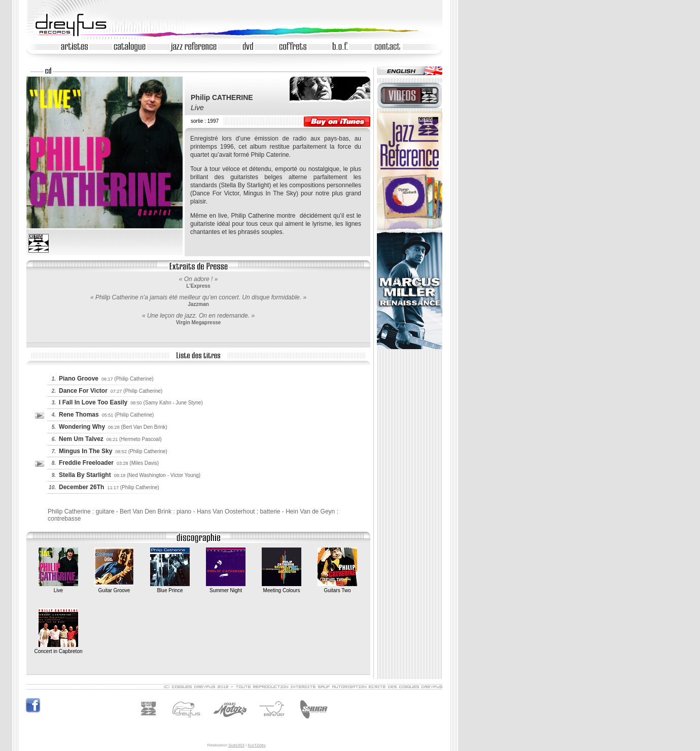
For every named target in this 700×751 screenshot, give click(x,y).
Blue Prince (170, 587)
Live (58, 587)
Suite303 (236, 745)
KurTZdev (256, 745)
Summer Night (226, 587)
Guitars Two (337, 587)
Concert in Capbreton (58, 648)
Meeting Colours (282, 587)
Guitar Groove (114, 587)
